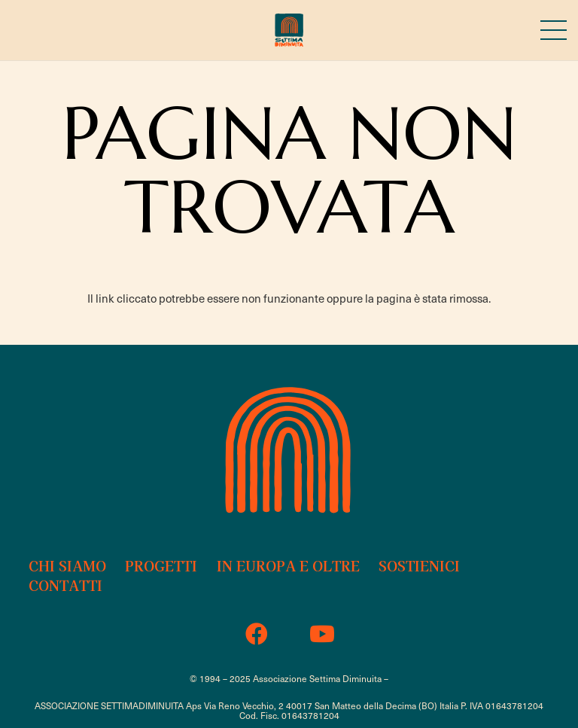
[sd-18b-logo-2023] (289, 30)
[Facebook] (256, 634)
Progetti (161, 565)
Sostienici (419, 565)
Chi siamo (67, 565)
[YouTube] (322, 634)
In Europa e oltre (288, 565)
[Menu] (554, 30)
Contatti (65, 585)
